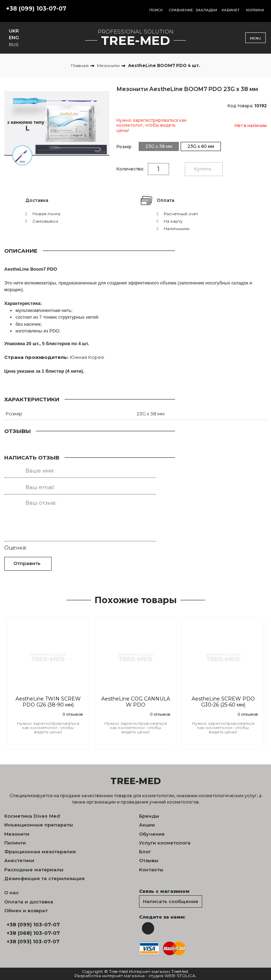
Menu (255, 38)
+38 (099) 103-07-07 (36, 9)
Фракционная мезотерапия (40, 852)
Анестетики (19, 860)
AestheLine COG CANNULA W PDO (136, 702)
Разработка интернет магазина (110, 976)
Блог (145, 852)
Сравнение (181, 10)
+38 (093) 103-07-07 (33, 942)
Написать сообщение (171, 901)
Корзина (255, 10)
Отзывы (149, 860)
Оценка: (16, 548)
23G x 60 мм (201, 146)
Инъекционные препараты (39, 825)
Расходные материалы (34, 870)
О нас (11, 892)
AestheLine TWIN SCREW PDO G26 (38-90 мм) (48, 702)
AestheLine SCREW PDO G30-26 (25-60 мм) (223, 702)
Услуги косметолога (165, 843)
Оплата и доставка (29, 902)
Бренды (149, 816)
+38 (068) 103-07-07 (33, 933)
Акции (147, 825)
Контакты (151, 870)
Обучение (152, 834)
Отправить (27, 563)
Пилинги (15, 843)
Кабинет (231, 10)
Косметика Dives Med (32, 816)
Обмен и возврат (26, 910)
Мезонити (17, 834)
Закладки (206, 10)
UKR (14, 31)
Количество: (130, 169)
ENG (14, 37)
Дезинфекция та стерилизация (44, 878)
